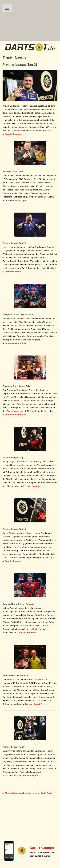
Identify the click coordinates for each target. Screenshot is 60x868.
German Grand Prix (27, 633)
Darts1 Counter (42, 848)
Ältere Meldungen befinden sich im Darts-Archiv (29, 793)
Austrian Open (20, 200)
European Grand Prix (15, 343)
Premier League (13, 134)
